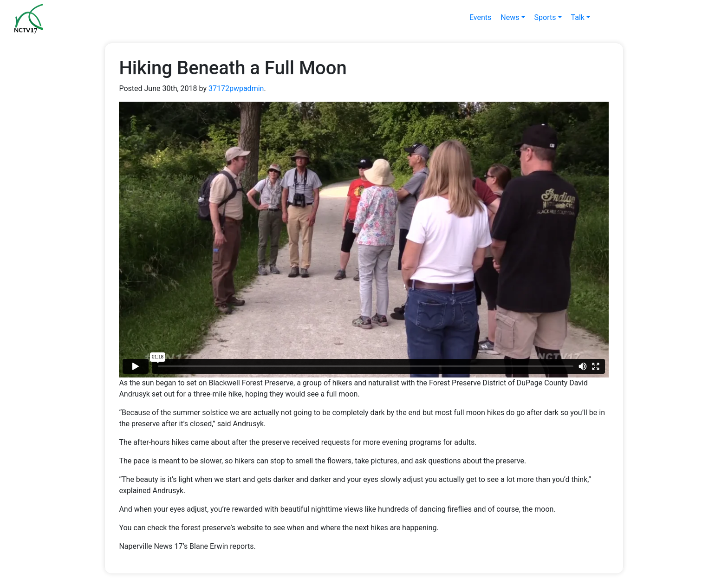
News (510, 17)
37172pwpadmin (236, 88)
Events (480, 17)
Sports (545, 17)
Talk (578, 17)
